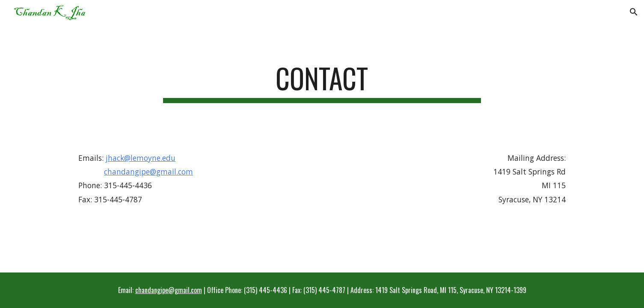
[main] (322, 82)
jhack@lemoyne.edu (141, 158)
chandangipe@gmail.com (148, 172)
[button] (634, 12)
